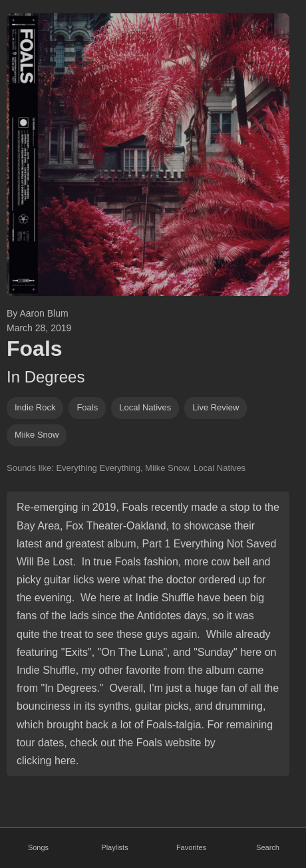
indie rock (35, 407)
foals (87, 407)
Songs (38, 847)
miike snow (37, 435)
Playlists (114, 847)
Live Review (216, 407)
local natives (145, 407)
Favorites (191, 847)
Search (268, 847)
